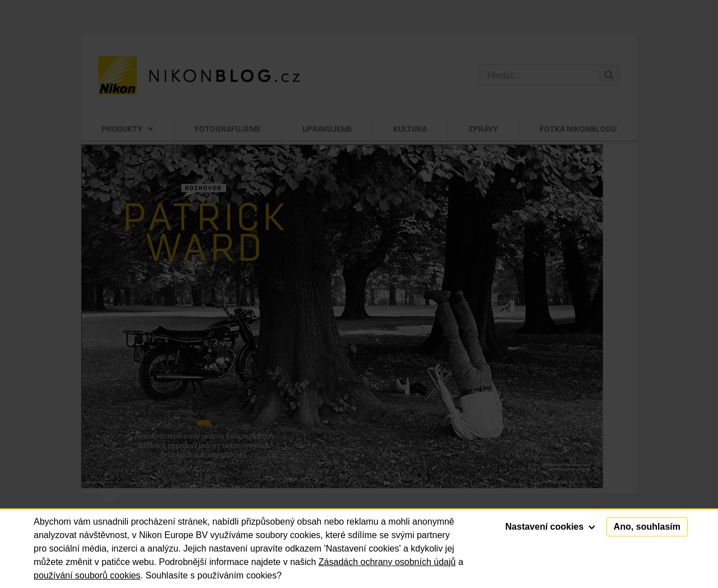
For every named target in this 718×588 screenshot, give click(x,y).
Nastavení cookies (550, 527)
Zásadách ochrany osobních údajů (387, 562)
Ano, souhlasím (647, 527)
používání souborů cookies (87, 575)
